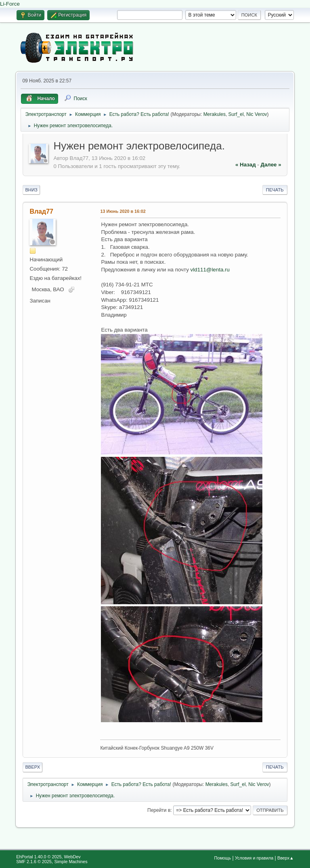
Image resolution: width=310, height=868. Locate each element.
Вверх (32, 767)
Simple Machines (71, 862)
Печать (275, 190)
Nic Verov (257, 114)
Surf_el (236, 114)
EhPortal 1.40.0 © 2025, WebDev (48, 857)
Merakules (215, 114)
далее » (271, 165)
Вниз (31, 190)
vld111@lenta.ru (210, 270)
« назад (246, 165)
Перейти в (159, 810)
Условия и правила (254, 858)
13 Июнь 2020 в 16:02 (123, 211)
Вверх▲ (286, 858)
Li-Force (10, 4)
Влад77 (41, 211)
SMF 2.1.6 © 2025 (34, 862)
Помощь (222, 858)
